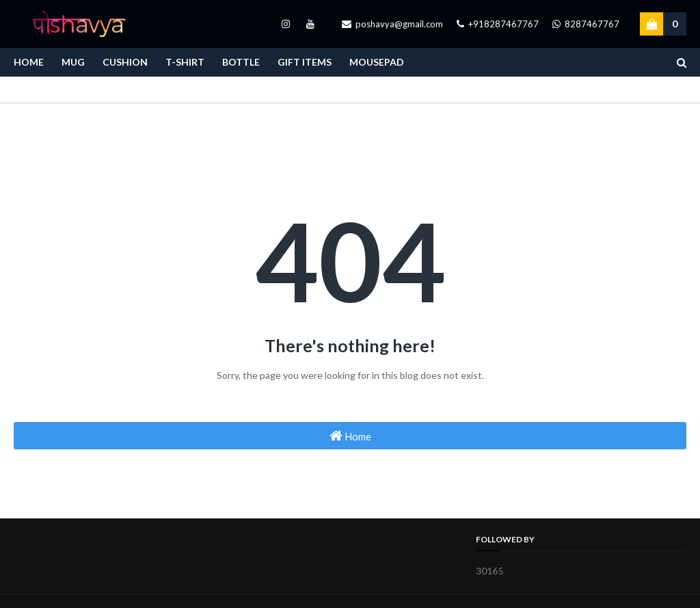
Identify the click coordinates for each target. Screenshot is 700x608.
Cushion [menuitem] (125, 62)
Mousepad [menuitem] (377, 62)
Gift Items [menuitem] (305, 62)
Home (350, 436)
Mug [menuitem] (73, 62)
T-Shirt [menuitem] (185, 62)
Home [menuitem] (29, 62)
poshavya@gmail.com (392, 24)
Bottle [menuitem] (241, 62)
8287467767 (586, 24)
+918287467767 (498, 24)
